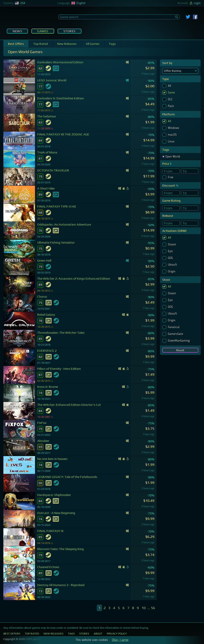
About (98, 634)
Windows (174, 128)
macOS (173, 135)
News (17, 31)
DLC (171, 99)
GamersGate (176, 334)
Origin (172, 272)
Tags (112, 44)
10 (144, 608)
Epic (171, 251)
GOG (171, 258)
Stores (70, 31)
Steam (172, 244)
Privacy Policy (117, 634)
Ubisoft (173, 265)
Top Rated (41, 44)
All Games (93, 44)
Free (171, 177)
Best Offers (16, 44)
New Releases (67, 44)
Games (43, 31)
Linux (172, 142)
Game (172, 93)
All (170, 86)
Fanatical (174, 327)
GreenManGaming (179, 341)
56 (153, 608)
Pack (171, 106)
